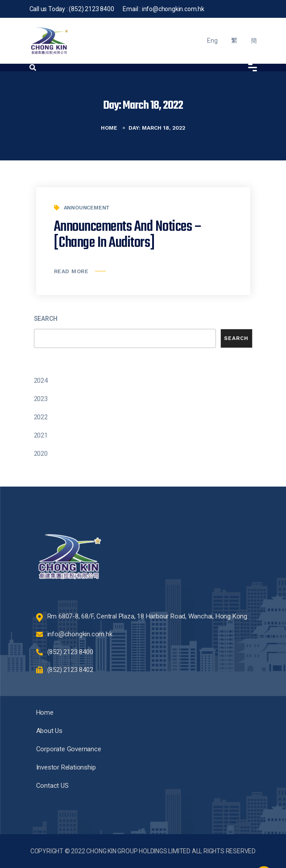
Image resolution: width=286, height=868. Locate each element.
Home (109, 128)
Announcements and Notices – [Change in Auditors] (128, 235)
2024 (41, 381)
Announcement (87, 208)
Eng (212, 41)
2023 (41, 399)
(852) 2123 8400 (91, 9)
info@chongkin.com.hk (173, 9)
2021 (41, 435)
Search (46, 319)
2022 (41, 417)
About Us (49, 731)
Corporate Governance (69, 749)
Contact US (52, 786)
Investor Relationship (66, 767)
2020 (41, 454)
